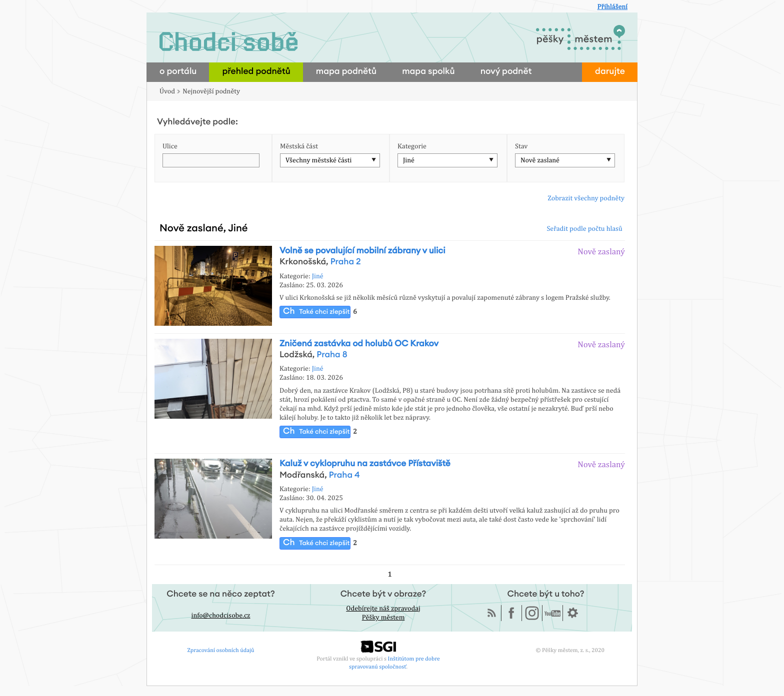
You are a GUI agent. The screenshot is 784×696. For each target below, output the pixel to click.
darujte (610, 72)
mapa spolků (428, 72)
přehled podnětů (256, 72)
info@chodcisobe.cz (221, 616)
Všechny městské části (318, 160)
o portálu (178, 72)
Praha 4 (344, 475)
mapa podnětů (346, 72)
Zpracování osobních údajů (221, 650)
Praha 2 (346, 262)
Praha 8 (332, 355)
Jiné (409, 160)
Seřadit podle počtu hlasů (584, 229)
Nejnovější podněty (211, 91)
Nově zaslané (540, 160)
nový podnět (506, 72)
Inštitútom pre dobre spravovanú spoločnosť (394, 662)
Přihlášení (612, 7)
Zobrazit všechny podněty (586, 198)
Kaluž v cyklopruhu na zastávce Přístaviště (365, 464)
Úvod (167, 91)
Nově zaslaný (601, 251)
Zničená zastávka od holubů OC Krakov (359, 344)
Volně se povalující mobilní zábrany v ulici (362, 251)
